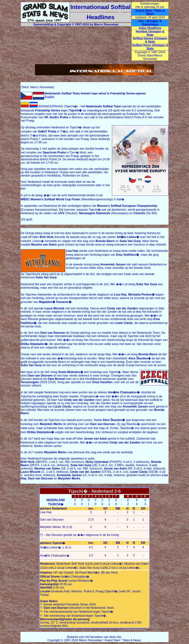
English (49, 97)
